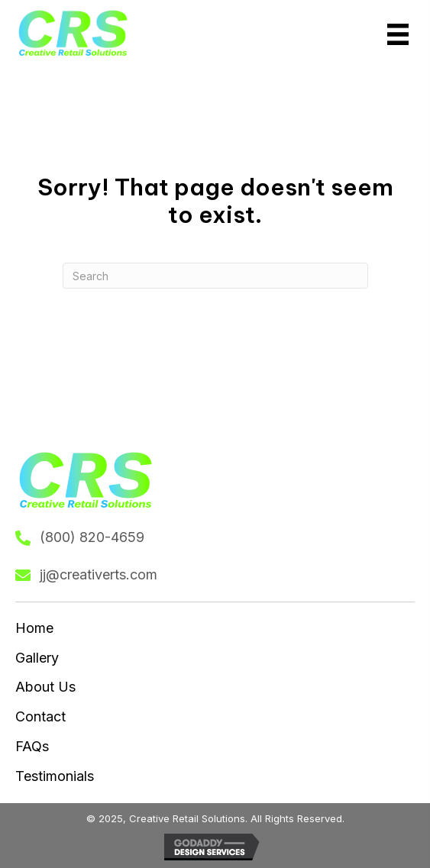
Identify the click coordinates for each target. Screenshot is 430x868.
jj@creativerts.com (99, 574)
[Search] (215, 276)
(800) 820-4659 (92, 537)
